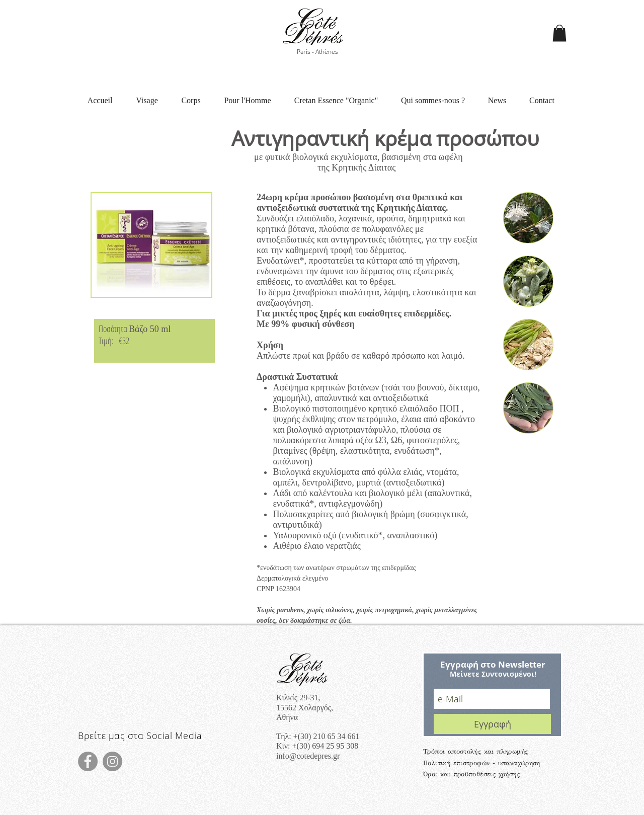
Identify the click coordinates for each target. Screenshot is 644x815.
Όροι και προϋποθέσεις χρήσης (471, 774)
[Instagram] (112, 761)
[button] (559, 33)
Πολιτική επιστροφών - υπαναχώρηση (482, 763)
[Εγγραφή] (492, 724)
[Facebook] (88, 761)
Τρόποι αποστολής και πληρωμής (475, 752)
